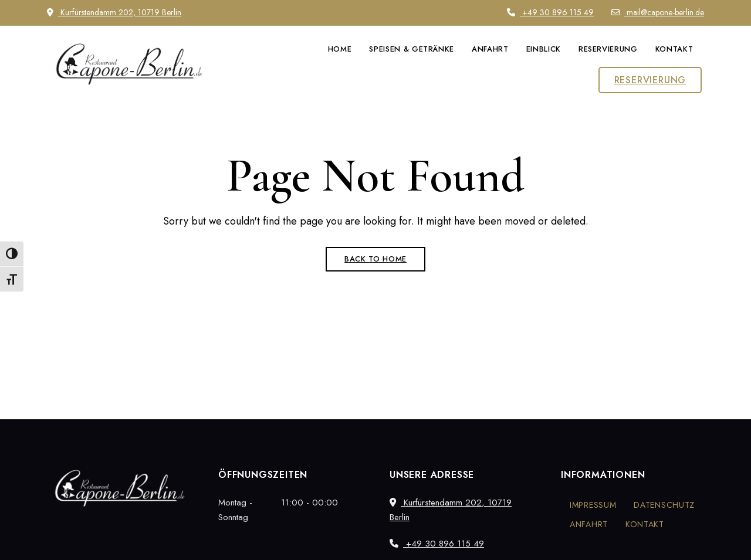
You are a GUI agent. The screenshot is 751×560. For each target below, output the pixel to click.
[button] (650, 80)
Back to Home (375, 259)
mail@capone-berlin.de (658, 12)
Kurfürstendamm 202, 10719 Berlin (114, 12)
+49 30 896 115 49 (550, 12)
